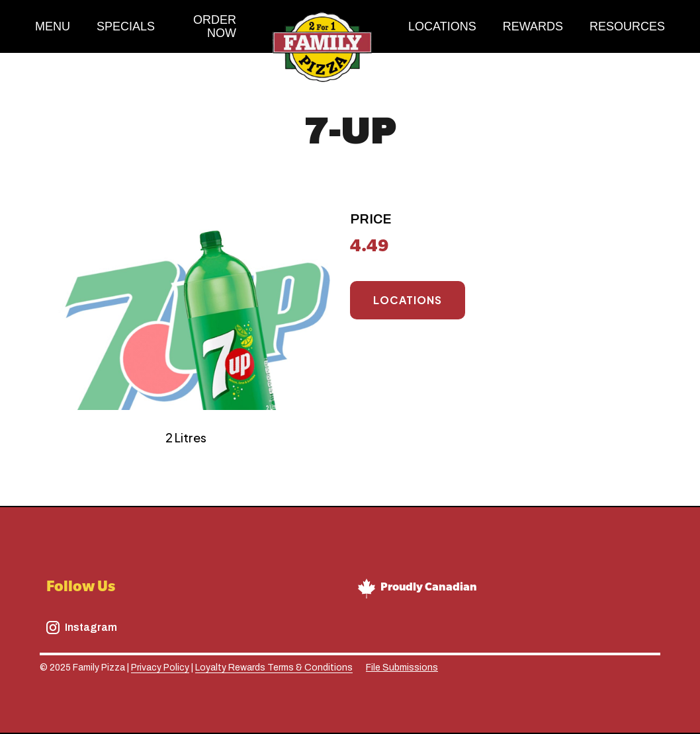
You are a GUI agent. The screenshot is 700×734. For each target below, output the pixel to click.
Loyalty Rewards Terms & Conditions (274, 668)
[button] (627, 26)
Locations (408, 300)
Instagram (91, 627)
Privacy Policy (160, 668)
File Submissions (402, 668)
